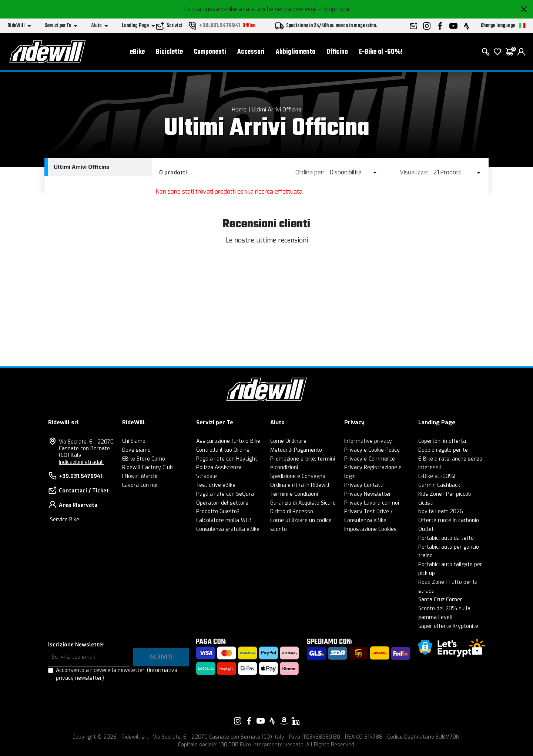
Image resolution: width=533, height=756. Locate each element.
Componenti (210, 52)
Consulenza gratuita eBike (228, 529)
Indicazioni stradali (81, 462)
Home (239, 110)
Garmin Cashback (439, 485)
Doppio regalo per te (443, 450)
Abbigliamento (296, 52)
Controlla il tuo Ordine (223, 450)
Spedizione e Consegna (298, 476)
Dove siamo (136, 450)
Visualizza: (414, 172)
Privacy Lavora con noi (372, 503)
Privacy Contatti (364, 485)
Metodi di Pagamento (296, 450)
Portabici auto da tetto (446, 538)
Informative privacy (368, 441)
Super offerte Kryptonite (448, 626)
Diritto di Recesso (292, 511)
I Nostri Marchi (140, 476)
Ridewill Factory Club (148, 467)
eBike (137, 52)
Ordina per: (310, 172)
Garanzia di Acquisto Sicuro (303, 503)
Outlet (426, 529)
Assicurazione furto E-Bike (228, 441)
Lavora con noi (140, 485)
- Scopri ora (334, 9)
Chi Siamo (134, 441)
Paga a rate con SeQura (225, 494)
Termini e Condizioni (294, 494)
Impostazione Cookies (371, 529)
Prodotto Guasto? (218, 511)
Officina (337, 52)
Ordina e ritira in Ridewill (300, 485)
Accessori (251, 52)
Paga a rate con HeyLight (227, 459)
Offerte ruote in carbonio (449, 520)
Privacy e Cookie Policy (372, 450)
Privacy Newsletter (368, 494)
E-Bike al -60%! (381, 52)
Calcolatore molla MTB (224, 520)
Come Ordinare (288, 441)
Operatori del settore (222, 503)
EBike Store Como (144, 459)
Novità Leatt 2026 (441, 511)
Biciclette (169, 52)
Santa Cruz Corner (440, 600)
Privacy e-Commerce (370, 459)
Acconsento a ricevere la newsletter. (117, 674)
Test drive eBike (216, 485)
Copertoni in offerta (442, 441)
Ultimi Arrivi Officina (276, 110)
